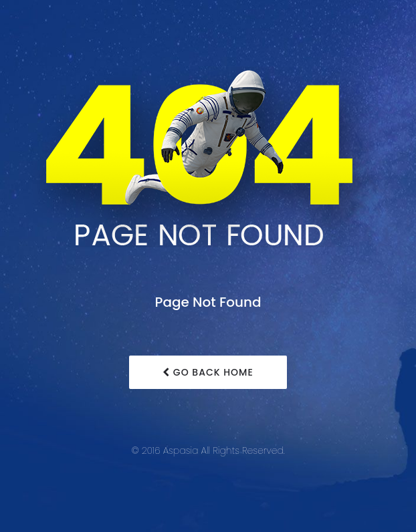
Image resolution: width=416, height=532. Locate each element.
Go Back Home (208, 372)
